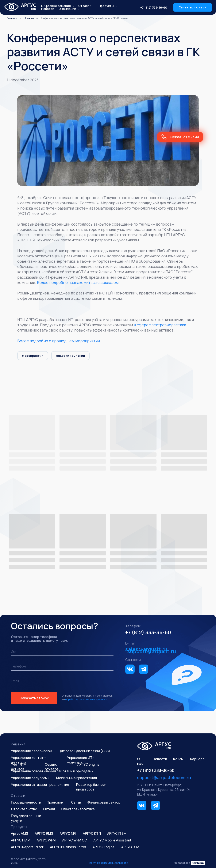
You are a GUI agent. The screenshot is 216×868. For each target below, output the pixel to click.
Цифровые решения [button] (56, 6)
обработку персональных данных (86, 699)
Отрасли (18, 796)
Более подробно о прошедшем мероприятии (59, 341)
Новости (48, 9)
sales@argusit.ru (146, 649)
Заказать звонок (34, 698)
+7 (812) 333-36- (145, 632)
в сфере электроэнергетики (160, 325)
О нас (140, 761)
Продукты (19, 827)
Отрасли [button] (85, 6)
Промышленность (26, 802)
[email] (62, 681)
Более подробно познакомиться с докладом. (78, 282)
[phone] (62, 666)
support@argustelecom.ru (164, 778)
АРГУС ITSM (117, 833)
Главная (12, 18)
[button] (193, 7)
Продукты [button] (107, 6)
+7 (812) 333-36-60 (154, 7)
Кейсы (178, 759)
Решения (18, 744)
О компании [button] (68, 9)
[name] (62, 652)
